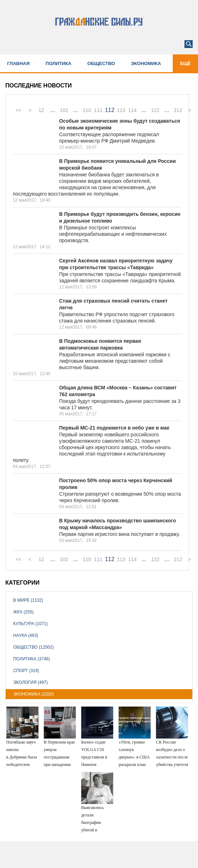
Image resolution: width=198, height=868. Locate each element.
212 (178, 110)
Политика (58, 63)
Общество (101, 63)
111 (98, 110)
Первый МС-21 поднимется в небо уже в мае (114, 428)
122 (155, 110)
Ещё (185, 63)
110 (87, 110)
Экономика (146, 63)
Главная (18, 63)
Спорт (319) (26, 671)
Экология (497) (30, 682)
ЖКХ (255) (23, 612)
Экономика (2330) (33, 694)
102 (64, 110)
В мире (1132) (28, 600)
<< (19, 110)
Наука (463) (26, 635)
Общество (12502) (33, 647)
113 (121, 110)
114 (132, 110)
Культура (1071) (30, 624)
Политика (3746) (32, 659)
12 (41, 110)
